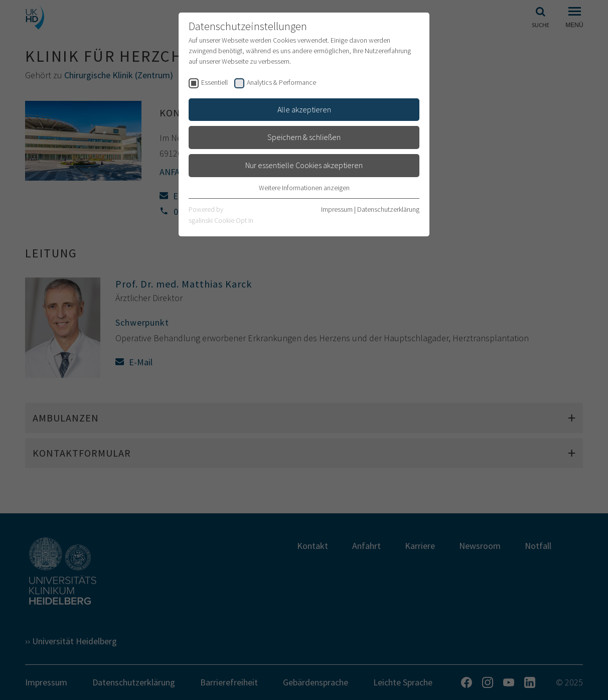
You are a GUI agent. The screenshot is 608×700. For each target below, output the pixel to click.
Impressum (337, 209)
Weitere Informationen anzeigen (304, 188)
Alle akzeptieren (304, 109)
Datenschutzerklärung (388, 209)
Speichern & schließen (304, 137)
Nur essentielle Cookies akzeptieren (304, 165)
